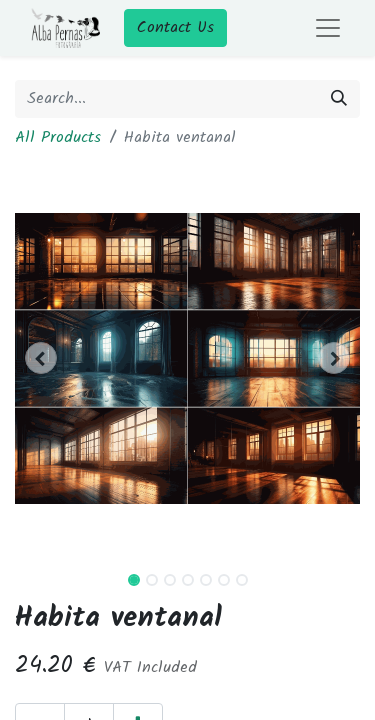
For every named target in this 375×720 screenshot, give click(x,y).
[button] (41, 358)
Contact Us (175, 27)
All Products (58, 137)
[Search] (339, 99)
